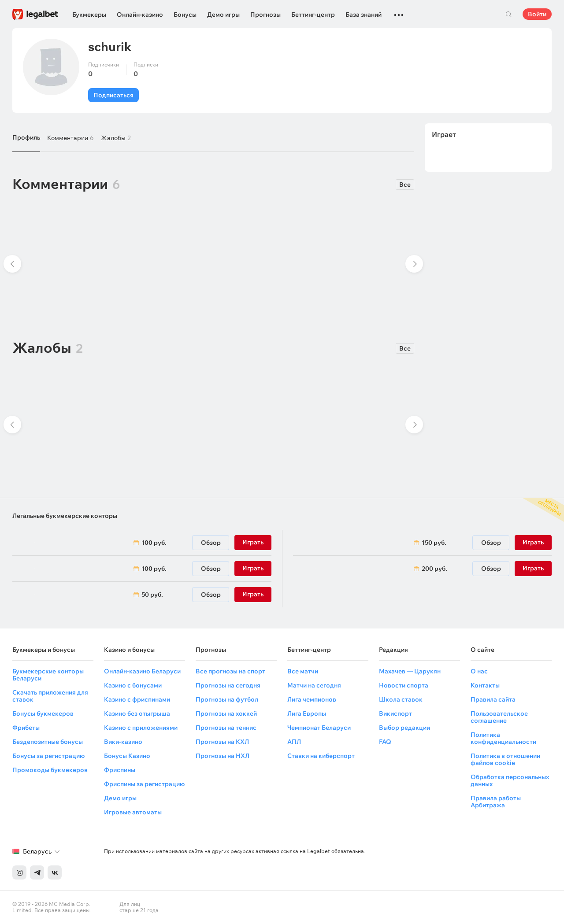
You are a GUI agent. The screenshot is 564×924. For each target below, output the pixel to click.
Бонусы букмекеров (43, 713)
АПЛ (294, 742)
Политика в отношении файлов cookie (505, 759)
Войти (537, 14)
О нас (479, 671)
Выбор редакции (404, 728)
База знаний (364, 15)
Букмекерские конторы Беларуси (48, 675)
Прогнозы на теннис (226, 728)
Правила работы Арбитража (496, 802)
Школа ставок (401, 699)
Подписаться (113, 95)
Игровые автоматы (133, 812)
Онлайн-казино (140, 15)
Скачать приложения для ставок (50, 696)
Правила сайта (493, 699)
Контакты (485, 685)
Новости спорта (404, 685)
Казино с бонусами (133, 685)
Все (405, 185)
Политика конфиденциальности (503, 738)
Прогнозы (265, 15)
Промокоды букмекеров (50, 770)
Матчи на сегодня (314, 685)
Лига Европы (307, 713)
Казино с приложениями (141, 728)
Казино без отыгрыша (137, 713)
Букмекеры (89, 15)
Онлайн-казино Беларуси (142, 671)
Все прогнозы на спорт (230, 671)
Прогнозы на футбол (227, 699)
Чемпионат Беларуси (319, 728)
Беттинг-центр (313, 15)
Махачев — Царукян (410, 671)
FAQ (385, 742)
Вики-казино (123, 742)
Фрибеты (26, 728)
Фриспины (120, 770)
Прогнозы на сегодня (228, 685)
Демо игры (223, 15)
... (399, 11)
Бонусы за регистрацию (48, 756)
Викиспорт (395, 713)
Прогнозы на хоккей (226, 713)
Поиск (508, 14)
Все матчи (303, 671)
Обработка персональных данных (510, 780)
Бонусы (185, 15)
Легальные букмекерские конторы (65, 516)
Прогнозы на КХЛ (222, 742)
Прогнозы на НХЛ (223, 756)
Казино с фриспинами (137, 699)
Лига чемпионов (312, 699)
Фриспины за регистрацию (144, 784)
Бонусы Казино (127, 756)
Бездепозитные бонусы (48, 742)
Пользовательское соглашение (499, 717)
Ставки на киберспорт (321, 756)
